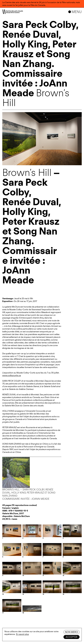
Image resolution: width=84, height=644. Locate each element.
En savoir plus (22, 634)
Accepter (72, 637)
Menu (77, 12)
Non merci (72, 632)
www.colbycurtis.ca (12, 375)
